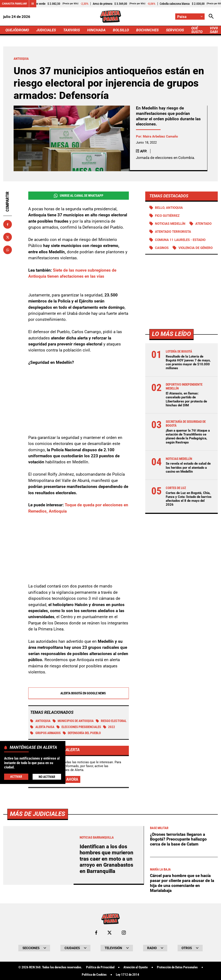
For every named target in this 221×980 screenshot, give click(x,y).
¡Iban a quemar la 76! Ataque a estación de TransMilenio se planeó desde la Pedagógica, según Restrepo (188, 436)
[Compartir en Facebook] (8, 224)
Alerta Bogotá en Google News (78, 693)
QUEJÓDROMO (17, 30)
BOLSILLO (121, 30)
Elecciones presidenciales (79, 727)
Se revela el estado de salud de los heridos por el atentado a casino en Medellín (188, 467)
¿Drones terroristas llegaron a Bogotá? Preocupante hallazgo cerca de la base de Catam (178, 960)
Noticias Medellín (170, 224)
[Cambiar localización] (190, 17)
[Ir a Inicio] (110, 17)
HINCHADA (96, 30)
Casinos (162, 248)
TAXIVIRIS (72, 30)
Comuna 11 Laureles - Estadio (180, 240)
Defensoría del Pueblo (82, 733)
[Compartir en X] (8, 237)
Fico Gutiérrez (167, 216)
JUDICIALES (46, 30)
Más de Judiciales (38, 935)
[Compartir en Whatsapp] (8, 250)
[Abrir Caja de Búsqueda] (211, 17)
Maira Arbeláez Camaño (160, 136)
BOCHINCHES (147, 30)
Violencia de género (196, 248)
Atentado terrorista (173, 232)
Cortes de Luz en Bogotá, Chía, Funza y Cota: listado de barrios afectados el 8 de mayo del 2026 (189, 499)
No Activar (47, 777)
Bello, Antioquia (169, 208)
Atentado (203, 224)
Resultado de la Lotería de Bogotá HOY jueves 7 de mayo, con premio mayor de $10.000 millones (188, 362)
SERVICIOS (175, 30)
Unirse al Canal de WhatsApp (79, 196)
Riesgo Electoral (111, 721)
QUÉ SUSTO (197, 30)
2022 (109, 727)
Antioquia (40, 721)
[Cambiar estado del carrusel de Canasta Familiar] (33, 4)
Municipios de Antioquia (73, 721)
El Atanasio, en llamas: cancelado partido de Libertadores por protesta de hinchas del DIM (186, 399)
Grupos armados (45, 733)
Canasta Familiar (14, 4)
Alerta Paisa (42, 727)
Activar (16, 777)
